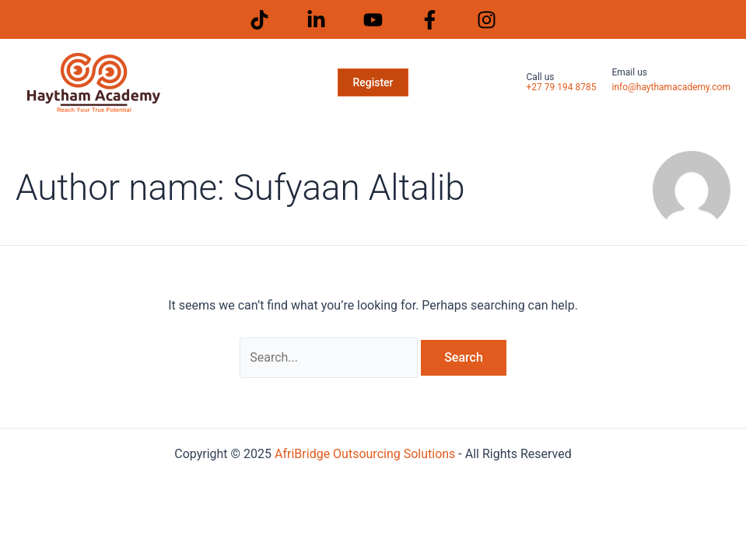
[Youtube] (373, 20)
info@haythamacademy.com (671, 87)
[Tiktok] (259, 20)
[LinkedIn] (316, 20)
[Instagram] (487, 20)
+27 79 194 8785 (562, 87)
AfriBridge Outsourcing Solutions (365, 454)
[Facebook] (430, 20)
